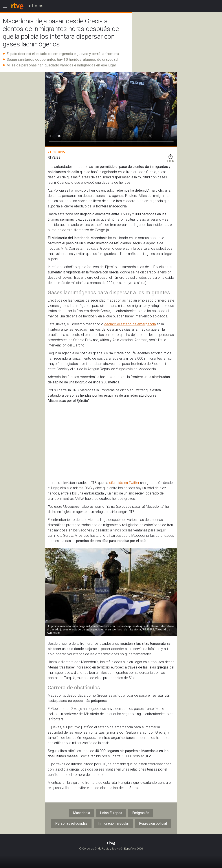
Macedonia (82, 813)
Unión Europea (111, 813)
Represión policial (153, 823)
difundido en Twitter (124, 483)
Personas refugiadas (71, 823)
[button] (170, 592)
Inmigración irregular (113, 823)
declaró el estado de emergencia (130, 324)
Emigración (141, 813)
